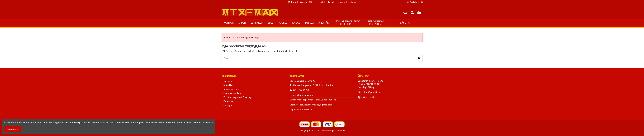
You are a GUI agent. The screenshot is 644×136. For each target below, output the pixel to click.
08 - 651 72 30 (301, 90)
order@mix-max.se (326, 100)
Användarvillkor (231, 89)
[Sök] (419, 58)
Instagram (229, 105)
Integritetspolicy (232, 93)
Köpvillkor (228, 85)
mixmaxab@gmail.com (320, 105)
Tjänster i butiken (368, 97)
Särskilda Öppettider (370, 92)
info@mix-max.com (304, 95)
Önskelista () (415, 2)
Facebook (229, 101)
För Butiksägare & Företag (237, 97)
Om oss (228, 81)
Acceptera (13, 129)
